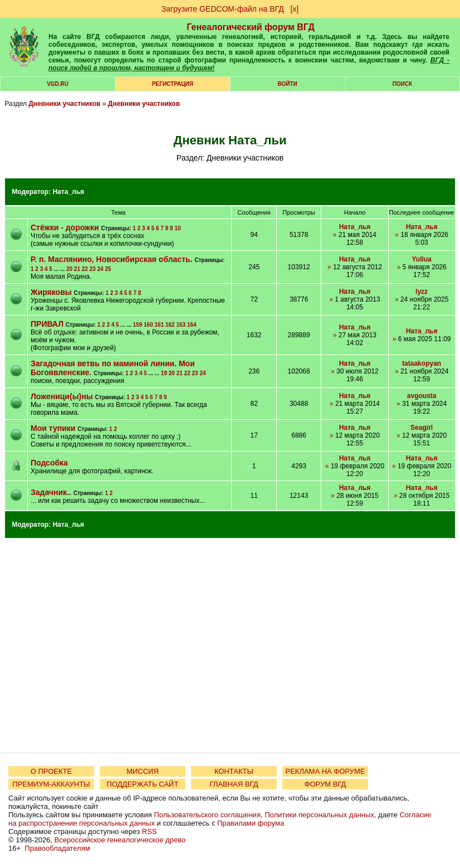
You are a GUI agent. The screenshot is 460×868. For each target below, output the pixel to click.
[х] (294, 9)
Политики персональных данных (319, 815)
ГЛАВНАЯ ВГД (234, 784)
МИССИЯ (143, 771)
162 (170, 325)
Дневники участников (64, 104)
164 (192, 325)
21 (77, 269)
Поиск (402, 84)
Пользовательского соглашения (207, 815)
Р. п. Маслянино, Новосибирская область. (112, 259)
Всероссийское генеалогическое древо (120, 840)
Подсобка (49, 463)
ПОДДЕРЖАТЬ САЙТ (143, 784)
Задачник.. (51, 492)
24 (101, 269)
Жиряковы (51, 292)
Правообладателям (57, 848)
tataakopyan (422, 363)
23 (93, 269)
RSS (150, 831)
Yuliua (421, 259)
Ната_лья (68, 192)
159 (138, 325)
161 (160, 325)
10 (177, 228)
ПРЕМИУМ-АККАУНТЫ (51, 784)
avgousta (422, 396)
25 (108, 269)
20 (69, 269)
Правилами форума (251, 823)
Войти (288, 84)
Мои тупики (53, 428)
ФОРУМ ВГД (326, 784)
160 (148, 325)
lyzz (422, 292)
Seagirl (422, 428)
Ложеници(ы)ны (62, 396)
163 (181, 325)
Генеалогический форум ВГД (251, 27)
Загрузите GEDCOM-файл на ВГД (223, 9)
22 (85, 269)
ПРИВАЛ (47, 324)
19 (164, 373)
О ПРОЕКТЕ (51, 771)
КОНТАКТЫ (234, 771)
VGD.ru (58, 84)
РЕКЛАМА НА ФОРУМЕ (325, 771)
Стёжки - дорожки (65, 227)
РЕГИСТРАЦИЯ (173, 84)
